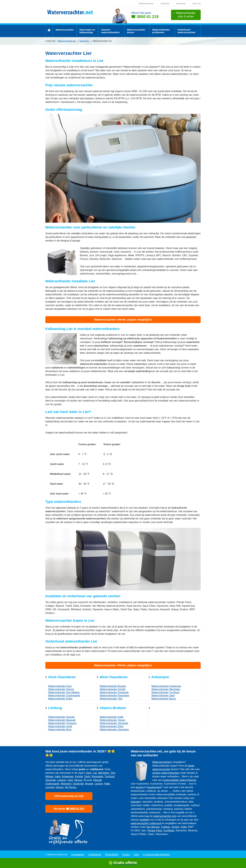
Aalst (58, 776)
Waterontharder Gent (60, 686)
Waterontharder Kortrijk (113, 689)
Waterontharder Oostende (114, 692)
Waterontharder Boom (164, 699)
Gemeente (181, 4)
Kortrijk (79, 776)
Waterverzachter (146, 4)
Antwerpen (68, 776)
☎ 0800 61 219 (145, 17)
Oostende (78, 784)
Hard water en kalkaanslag (87, 31)
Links (136, 855)
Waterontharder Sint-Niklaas (64, 692)
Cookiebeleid (95, 855)
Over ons (197, 4)
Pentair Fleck (155, 830)
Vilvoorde (51, 780)
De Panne (71, 787)
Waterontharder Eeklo (60, 699)
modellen (145, 820)
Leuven (99, 784)
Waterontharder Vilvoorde (114, 723)
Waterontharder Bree (60, 729)
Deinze (60, 787)
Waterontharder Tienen (112, 720)
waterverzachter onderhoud (146, 823)
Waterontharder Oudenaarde (64, 696)
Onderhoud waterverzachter (187, 31)
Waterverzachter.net (67, 41)
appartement (154, 787)
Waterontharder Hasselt (61, 717)
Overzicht (165, 4)
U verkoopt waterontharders (156, 855)
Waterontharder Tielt (111, 699)
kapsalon (136, 802)
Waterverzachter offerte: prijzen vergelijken (123, 320)
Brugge (89, 784)
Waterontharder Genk (60, 726)
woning (140, 787)
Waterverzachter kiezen (136, 31)
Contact (126, 855)
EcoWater (169, 830)
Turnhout (109, 776)
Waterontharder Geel (163, 696)
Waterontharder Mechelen (166, 689)
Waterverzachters (162, 762)
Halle (107, 784)
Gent (89, 773)
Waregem (66, 784)
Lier (95, 773)
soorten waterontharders (166, 773)
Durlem (176, 827)
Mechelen (104, 773)
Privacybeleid (111, 855)
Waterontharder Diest (111, 726)
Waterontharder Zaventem (114, 729)
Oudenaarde (52, 784)
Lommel (50, 787)
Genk (87, 776)
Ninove (78, 780)
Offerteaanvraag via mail (69, 796)
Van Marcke (153, 827)
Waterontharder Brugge (113, 686)
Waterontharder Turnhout (165, 692)
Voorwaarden (78, 855)
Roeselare (97, 776)
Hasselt (98, 780)
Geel (70, 780)
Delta (184, 827)
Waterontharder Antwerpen (166, 686)
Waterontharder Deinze (61, 689)
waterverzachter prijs (165, 816)
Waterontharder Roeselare (114, 696)
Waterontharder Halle (111, 717)
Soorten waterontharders (110, 31)
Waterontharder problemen (161, 31)
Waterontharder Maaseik (62, 720)
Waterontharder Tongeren (62, 723)
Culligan (166, 827)
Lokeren (62, 780)
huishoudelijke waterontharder (180, 780)
